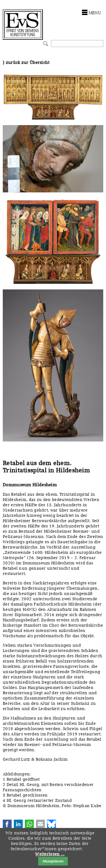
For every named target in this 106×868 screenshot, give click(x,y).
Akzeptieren (53, 861)
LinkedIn (18, 824)
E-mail (40, 824)
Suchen (45, 43)
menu (95, 13)
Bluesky (51, 824)
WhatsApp (29, 824)
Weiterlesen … (50, 854)
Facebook (7, 824)
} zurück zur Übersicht (26, 63)
